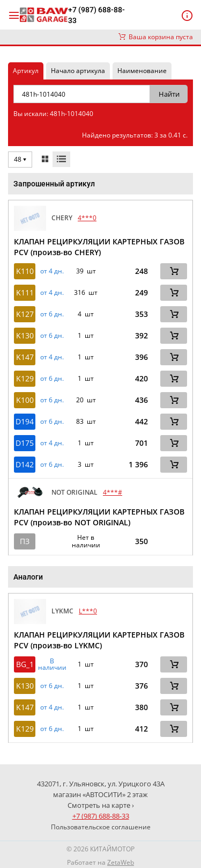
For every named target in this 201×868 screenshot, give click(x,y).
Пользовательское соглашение (101, 827)
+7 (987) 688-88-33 (96, 15)
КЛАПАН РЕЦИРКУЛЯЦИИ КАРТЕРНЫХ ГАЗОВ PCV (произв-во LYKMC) (99, 640)
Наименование (142, 71)
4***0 (87, 218)
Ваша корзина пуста (156, 37)
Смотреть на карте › (101, 805)
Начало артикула (78, 71)
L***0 (88, 611)
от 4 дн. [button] (52, 271)
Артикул (26, 71)
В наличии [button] (52, 664)
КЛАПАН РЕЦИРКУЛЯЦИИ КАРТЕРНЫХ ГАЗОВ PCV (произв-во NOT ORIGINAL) (99, 517)
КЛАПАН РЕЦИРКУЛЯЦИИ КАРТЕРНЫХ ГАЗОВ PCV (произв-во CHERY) (99, 247)
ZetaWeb (121, 862)
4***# (113, 492)
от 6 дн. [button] (52, 314)
